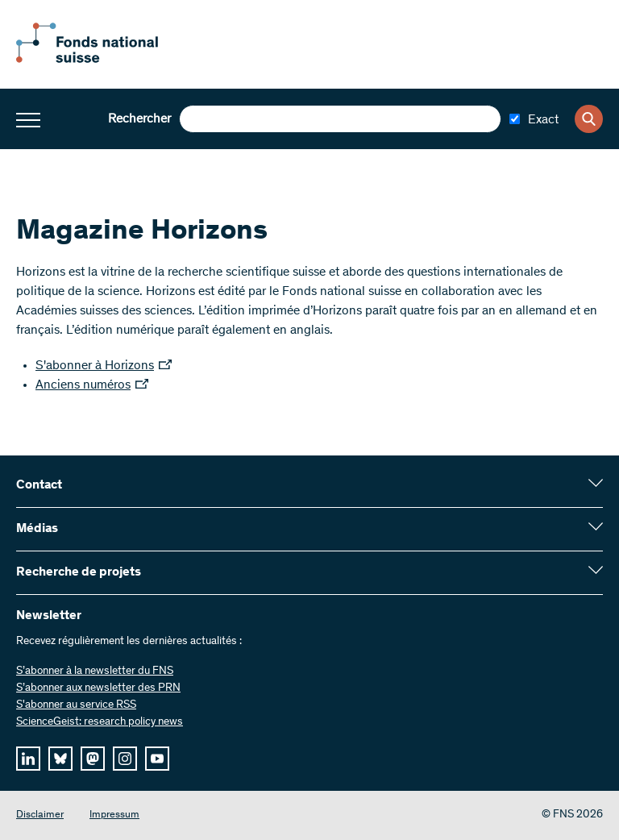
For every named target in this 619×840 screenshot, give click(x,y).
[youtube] (157, 759)
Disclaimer (40, 815)
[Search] (589, 119)
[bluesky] (60, 759)
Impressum (114, 815)
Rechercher (139, 119)
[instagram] (125, 759)
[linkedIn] (28, 759)
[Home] (105, 60)
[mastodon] (93, 759)
